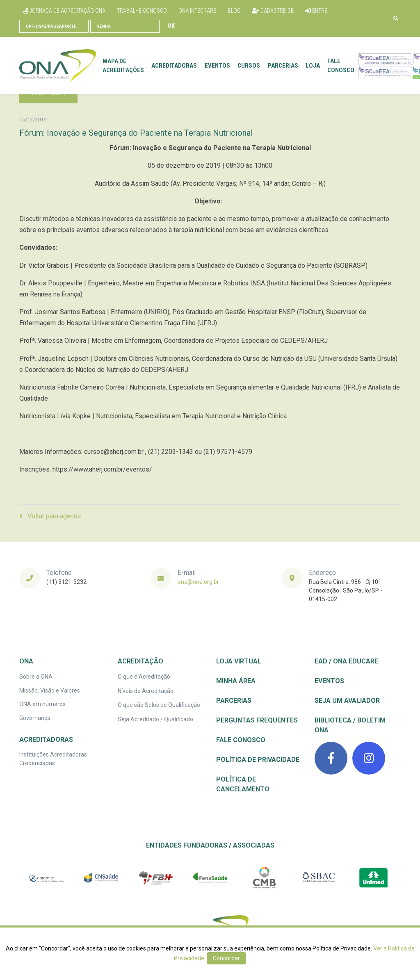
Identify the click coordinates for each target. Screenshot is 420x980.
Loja (313, 66)
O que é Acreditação (144, 677)
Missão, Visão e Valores (50, 691)
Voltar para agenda (50, 516)
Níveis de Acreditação (146, 691)
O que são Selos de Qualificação (159, 705)
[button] (396, 18)
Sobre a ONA (36, 677)
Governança (35, 718)
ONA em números (42, 704)
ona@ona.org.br (198, 582)
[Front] (58, 66)
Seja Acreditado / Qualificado (155, 719)
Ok (171, 26)
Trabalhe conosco (142, 11)
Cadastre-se (273, 11)
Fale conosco (341, 66)
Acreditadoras (174, 66)
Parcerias (283, 66)
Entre (316, 11)
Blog (234, 11)
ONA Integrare (197, 11)
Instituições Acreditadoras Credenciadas (53, 759)
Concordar (226, 958)
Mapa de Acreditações (123, 66)
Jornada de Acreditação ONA (64, 11)
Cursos (249, 66)
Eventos (217, 66)
